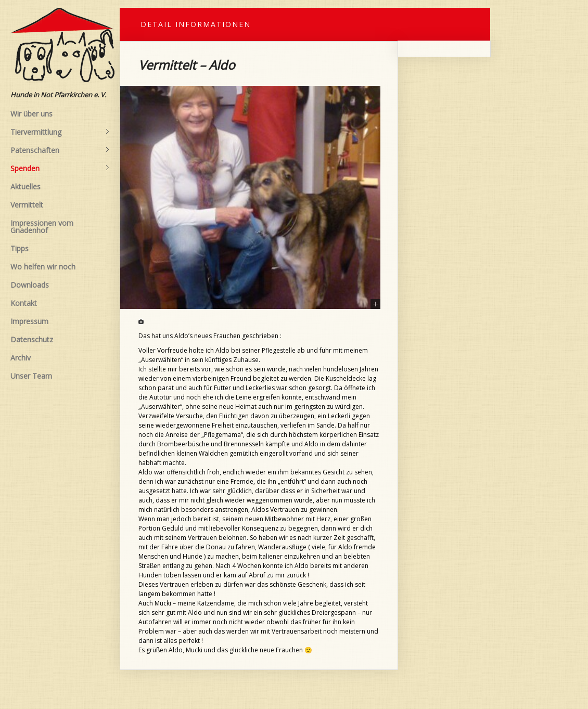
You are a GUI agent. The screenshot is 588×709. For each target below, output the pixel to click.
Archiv (21, 358)
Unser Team (31, 376)
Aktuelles (25, 186)
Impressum (29, 321)
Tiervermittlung (60, 132)
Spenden (60, 169)
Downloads (30, 285)
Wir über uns (31, 114)
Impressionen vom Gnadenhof (42, 227)
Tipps (20, 248)
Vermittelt (27, 205)
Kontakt (24, 303)
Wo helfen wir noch (43, 267)
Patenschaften (60, 150)
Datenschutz (32, 339)
